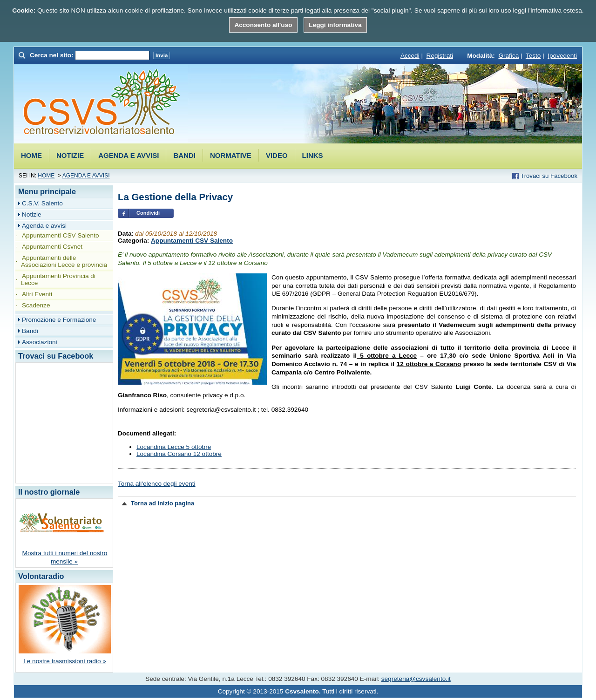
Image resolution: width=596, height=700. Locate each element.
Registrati (440, 56)
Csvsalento (102, 103)
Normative (231, 155)
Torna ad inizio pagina (163, 503)
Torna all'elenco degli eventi (157, 484)
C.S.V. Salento (42, 203)
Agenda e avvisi (129, 155)
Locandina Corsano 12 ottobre (179, 454)
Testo (533, 56)
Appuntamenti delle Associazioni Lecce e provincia (64, 261)
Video (277, 155)
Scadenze (36, 305)
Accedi (410, 56)
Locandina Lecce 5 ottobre (174, 447)
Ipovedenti (562, 56)
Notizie (70, 155)
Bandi (184, 155)
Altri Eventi (37, 294)
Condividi (148, 213)
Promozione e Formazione (59, 320)
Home (31, 155)
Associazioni (40, 342)
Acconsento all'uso (263, 25)
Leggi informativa (335, 25)
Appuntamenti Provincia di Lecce (58, 279)
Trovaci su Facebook (549, 176)
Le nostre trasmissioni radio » (65, 661)
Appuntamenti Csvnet (52, 247)
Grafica (508, 56)
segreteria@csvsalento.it (416, 679)
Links (313, 155)
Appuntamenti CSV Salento (192, 241)
